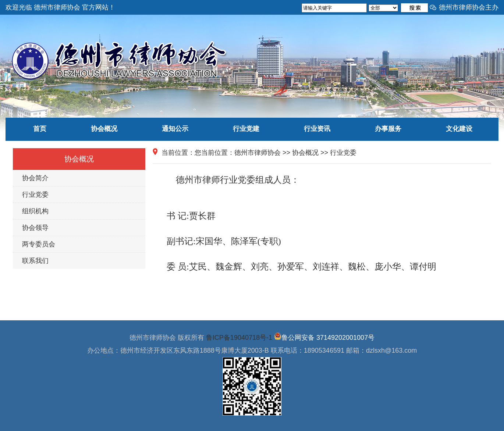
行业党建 (246, 129)
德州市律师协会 (258, 153)
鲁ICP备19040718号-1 (239, 338)
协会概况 (104, 129)
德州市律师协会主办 (469, 7)
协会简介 (35, 178)
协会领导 (35, 228)
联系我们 (35, 261)
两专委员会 (39, 244)
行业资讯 (317, 129)
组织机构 (35, 211)
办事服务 (388, 129)
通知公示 (175, 129)
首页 (40, 129)
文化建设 (459, 129)
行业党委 (35, 195)
